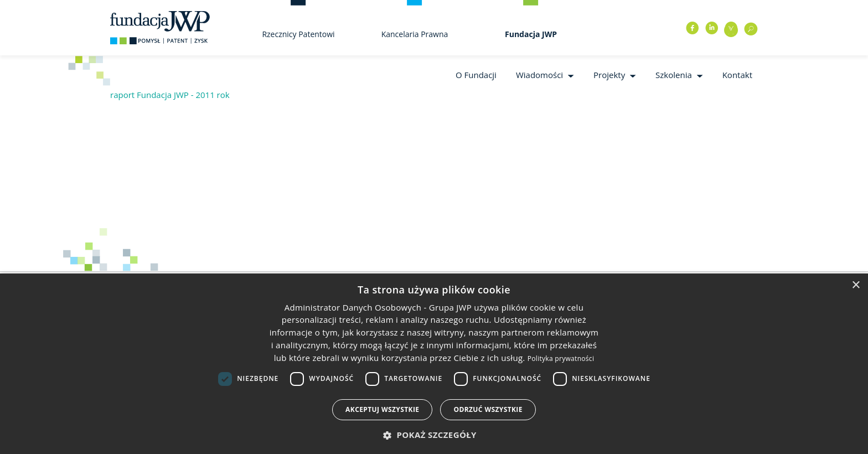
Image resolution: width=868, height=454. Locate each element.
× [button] (856, 285)
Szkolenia (674, 75)
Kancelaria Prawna (415, 34)
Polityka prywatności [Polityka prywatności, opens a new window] (561, 358)
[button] (434, 435)
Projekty (609, 75)
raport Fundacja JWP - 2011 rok (170, 95)
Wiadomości (539, 75)
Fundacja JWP (531, 34)
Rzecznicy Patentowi (298, 34)
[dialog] (434, 364)
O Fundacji (476, 75)
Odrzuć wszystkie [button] (488, 409)
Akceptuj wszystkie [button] (382, 409)
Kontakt (737, 75)
